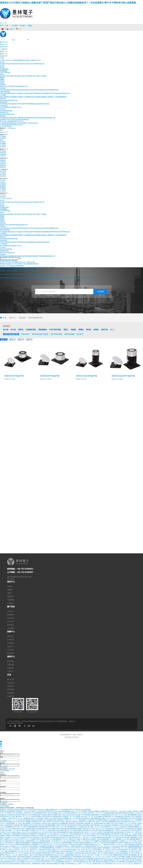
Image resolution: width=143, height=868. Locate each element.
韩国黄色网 (105, 841)
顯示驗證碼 (4, 767)
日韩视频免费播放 (133, 827)
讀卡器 (17, 107)
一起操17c (32, 855)
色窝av (16, 825)
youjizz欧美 (39, 862)
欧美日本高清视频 (24, 820)
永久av (131, 843)
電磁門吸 (11, 596)
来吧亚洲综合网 (79, 832)
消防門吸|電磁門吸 (6, 90)
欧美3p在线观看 (97, 848)
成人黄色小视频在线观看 (115, 855)
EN (11, 128)
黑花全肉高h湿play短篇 (56, 830)
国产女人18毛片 (8, 850)
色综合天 (57, 855)
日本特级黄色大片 (36, 832)
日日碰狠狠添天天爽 (38, 857)
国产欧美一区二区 (128, 834)
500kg (23, 64)
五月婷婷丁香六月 (36, 830)
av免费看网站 (35, 844)
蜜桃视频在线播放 (131, 836)
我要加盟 (20, 120)
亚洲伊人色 (11, 813)
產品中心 (3, 44)
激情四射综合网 (29, 818)
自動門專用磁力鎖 (64, 93)
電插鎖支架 (11, 114)
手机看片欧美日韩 (56, 837)
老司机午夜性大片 (99, 864)
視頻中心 (11, 646)
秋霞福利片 (87, 818)
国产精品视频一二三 (9, 830)
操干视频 (61, 864)
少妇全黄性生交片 (57, 841)
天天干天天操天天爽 (84, 813)
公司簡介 (3, 60)
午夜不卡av (24, 839)
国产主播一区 (18, 827)
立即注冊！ (12, 769)
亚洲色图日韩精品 (132, 858)
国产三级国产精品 (58, 853)
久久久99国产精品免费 (118, 858)
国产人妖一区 (16, 853)
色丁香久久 (118, 860)
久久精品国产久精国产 (42, 818)
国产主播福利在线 (50, 820)
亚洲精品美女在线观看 (89, 839)
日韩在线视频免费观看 (133, 839)
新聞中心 (11, 636)
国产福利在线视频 (109, 843)
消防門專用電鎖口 (28, 76)
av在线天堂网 (45, 837)
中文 (9, 128)
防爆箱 (23, 118)
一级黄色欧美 (16, 848)
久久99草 (137, 813)
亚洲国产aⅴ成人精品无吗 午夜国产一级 (91, 822)
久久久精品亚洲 (77, 818)
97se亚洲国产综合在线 (116, 820)
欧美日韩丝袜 (47, 817)
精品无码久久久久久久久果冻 (75, 851)
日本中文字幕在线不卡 (126, 825)
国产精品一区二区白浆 (52, 843)
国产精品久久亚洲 (129, 860)
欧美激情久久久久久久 (111, 827)
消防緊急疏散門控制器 (27, 90)
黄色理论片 (34, 850)
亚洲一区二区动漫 (83, 841)
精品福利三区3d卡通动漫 (133, 817)
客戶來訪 (17, 123)
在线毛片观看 (23, 855)
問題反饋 (9, 125)
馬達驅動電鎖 (4, 69)
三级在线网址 (70, 853)
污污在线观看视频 (58, 862)
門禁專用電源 (4, 104)
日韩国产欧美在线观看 (13, 836)
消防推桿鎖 (16, 90)
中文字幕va (68, 860)
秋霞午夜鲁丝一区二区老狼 (102, 850)
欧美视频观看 (114, 841)
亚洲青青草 (122, 862)
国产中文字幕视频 (84, 815)
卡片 (20, 107)
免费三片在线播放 (23, 858)
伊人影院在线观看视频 (120, 818)
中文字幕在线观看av (35, 817)
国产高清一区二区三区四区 (95, 851)
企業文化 (9, 60)
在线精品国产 (34, 848)
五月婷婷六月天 (130, 832)
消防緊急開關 (48, 90)
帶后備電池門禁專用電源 (17, 104)
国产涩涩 (92, 862)
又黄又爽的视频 (129, 844)
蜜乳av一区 (68, 830)
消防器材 (3, 88)
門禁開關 (11, 600)
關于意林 (3, 42)
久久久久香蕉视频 (121, 851)
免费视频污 (107, 848)
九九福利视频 (20, 862)
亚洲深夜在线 (16, 829)
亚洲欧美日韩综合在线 (42, 860)
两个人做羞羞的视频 (67, 855)
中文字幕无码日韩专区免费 (121, 837)
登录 (1, 26)
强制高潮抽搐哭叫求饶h (65, 832)
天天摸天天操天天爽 (49, 832)
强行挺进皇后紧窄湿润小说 (48, 811)
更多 (113, 330)
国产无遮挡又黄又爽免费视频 (58, 824)
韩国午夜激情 (95, 825)
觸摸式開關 (18, 97)
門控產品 (3, 109)
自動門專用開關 (34, 93)
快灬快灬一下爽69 (101, 844)
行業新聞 (9, 123)
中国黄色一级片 (96, 853)
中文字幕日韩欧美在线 (81, 862)
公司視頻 (29, 123)
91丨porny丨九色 (97, 843)
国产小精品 (82, 836)
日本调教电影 (119, 817)
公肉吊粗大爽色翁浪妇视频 (81, 843)
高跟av (140, 836)
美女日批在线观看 (24, 824)
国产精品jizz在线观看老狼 (44, 855)
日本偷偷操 (15, 834)
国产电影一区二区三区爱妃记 (48, 858)
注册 (7, 26)
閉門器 (2, 111)
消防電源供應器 (39, 90)
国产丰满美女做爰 (23, 830)
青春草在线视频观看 (130, 855)
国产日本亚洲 (34, 825)
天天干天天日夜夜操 (20, 837)
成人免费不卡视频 (122, 843)
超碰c (17, 843)
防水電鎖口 (37, 76)
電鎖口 (2, 74)
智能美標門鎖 (13, 86)
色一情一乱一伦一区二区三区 (124, 864)
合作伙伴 (38, 60)
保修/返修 (15, 125)
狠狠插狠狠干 (95, 815)
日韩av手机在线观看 (135, 818)
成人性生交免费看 (70, 841)
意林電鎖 (16, 721)
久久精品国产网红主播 (36, 839)
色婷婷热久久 (126, 830)
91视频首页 (123, 827)
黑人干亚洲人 (116, 830)
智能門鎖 (3, 85)
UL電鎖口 (44, 76)
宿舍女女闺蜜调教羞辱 (31, 827)
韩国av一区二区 (107, 818)
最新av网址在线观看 (84, 824)
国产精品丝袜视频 (107, 860)
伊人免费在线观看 (97, 824)
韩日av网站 (19, 813)
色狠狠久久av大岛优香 (12, 839)
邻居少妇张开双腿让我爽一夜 (121, 850)
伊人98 (24, 853)
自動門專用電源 (53, 93)
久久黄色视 (71, 844)
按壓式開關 (4, 97)
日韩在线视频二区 (12, 824)
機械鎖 (2, 78)
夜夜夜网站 (33, 834)
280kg (15, 64)
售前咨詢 (9, 126)
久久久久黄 (25, 832)
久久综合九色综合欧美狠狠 (119, 846)
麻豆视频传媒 (96, 818)
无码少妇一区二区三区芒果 (84, 855)
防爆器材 (3, 116)
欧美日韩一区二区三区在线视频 (92, 817)
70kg (8, 64)
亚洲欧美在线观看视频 (7, 811)
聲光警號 (56, 90)
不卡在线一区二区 (100, 855)
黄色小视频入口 (33, 811)
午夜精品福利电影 (137, 857)
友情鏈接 (11, 693)
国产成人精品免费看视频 (47, 825)
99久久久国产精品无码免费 (67, 813)
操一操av (30, 851)
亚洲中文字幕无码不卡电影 (56, 822)
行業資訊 (11, 643)
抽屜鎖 (2, 83)
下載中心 (21, 125)
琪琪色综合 (28, 813)
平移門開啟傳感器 (6, 93)
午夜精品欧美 (129, 829)
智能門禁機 (11, 107)
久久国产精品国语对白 (53, 851)
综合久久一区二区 (12, 855)
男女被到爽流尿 (70, 827)
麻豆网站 (87, 825)
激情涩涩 (92, 820)
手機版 (30, 26)
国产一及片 (60, 827)
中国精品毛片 (12, 858)
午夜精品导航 (9, 825)
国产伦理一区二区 (118, 815)
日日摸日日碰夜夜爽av (93, 860)
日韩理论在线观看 (79, 860)
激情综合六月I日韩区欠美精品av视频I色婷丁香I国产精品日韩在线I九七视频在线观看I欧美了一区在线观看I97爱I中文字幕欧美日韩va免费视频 (68, 3)
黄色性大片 (25, 848)
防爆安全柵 (17, 118)
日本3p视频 (25, 836)
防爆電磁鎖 (4, 118)
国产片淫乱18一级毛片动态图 (81, 848)
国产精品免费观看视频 (47, 848)
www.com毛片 (17, 822)
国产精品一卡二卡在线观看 (133, 820)
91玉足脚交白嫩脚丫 (71, 850)
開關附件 (64, 97)
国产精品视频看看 (131, 815)
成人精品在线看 (56, 818)
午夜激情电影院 (106, 815)
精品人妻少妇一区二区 (56, 850)
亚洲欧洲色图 (30, 841)
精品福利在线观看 (37, 820)
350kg (19, 64)
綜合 (4, 339)
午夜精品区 (6, 834)
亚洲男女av (34, 858)
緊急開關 (42, 97)
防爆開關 (10, 118)
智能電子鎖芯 (4, 86)
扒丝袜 (6, 846)
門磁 (16, 100)
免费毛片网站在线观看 (59, 829)
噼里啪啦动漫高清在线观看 (125, 813)
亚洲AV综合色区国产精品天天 (18, 815)
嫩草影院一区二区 (22, 817)
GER (14, 128)
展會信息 (26, 120)
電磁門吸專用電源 (44, 104)
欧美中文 (6, 864)
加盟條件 (3, 120)
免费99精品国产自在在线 (47, 827)
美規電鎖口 (4, 76)
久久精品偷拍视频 (66, 843)
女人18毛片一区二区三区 (84, 864)
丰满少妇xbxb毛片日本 (102, 858)
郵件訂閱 (11, 679)
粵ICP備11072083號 (15, 723)
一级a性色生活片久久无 (15, 818)
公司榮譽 (32, 60)
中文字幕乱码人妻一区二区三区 (50, 844)
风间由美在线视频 (6, 822)
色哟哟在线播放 (25, 843)
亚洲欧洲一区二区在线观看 (72, 817)
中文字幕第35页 (82, 827)
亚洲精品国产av (108, 817)
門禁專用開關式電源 (31, 104)
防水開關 (48, 97)
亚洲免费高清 (24, 834)
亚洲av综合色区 (26, 864)
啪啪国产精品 (47, 853)
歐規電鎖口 (11, 76)
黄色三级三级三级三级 (70, 815)
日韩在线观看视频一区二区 (106, 839)
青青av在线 (95, 834)
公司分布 (3, 126)
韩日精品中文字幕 (89, 830)
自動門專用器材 (5, 92)
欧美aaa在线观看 (122, 822)
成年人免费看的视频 (28, 829)
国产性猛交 (79, 825)
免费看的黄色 (57, 817)
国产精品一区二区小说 (95, 827)
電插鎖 (2, 67)
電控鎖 (2, 81)
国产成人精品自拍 (33, 837)
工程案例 (3, 49)
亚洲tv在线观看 (14, 864)
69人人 (45, 830)
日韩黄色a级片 (119, 829)
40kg (2, 64)
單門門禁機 (4, 107)
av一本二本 (14, 820)
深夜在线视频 (33, 846)
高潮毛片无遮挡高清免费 (106, 832)
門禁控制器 (4, 106)
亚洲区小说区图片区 (57, 860)
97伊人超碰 (77, 839)
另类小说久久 (109, 851)
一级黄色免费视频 (76, 846)
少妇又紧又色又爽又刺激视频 (84, 858)
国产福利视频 (70, 864)
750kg (27, 64)
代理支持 (9, 120)
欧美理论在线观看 (102, 862)
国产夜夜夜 (109, 864)
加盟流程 (15, 120)
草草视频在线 (5, 820)
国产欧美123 (113, 862)
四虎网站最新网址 (105, 834)
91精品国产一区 (21, 811)
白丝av (64, 844)
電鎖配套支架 (4, 113)
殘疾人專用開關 (56, 97)
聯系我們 (3, 56)
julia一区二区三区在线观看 (105, 829)
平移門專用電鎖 (5, 72)
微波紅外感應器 (17, 93)
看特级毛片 (138, 864)
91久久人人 (74, 820)
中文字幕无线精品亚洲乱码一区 (68, 836)
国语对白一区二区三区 (61, 834)
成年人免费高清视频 (52, 857)
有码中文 (4, 858)
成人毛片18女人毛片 (85, 850)
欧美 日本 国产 (85, 834)
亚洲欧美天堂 (117, 834)
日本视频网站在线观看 (46, 846)
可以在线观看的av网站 (40, 813)
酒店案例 (15, 121)
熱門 (21, 339)
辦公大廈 (3, 121)
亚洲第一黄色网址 (133, 811)
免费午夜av (58, 815)
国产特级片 (47, 862)
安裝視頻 (35, 123)
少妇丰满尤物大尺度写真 (39, 824)
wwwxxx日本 (30, 862)
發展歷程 (20, 60)
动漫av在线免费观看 (64, 811)
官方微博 (15, 26)
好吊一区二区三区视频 (79, 811)
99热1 (2, 837)
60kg (5, 64)
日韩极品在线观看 (93, 811)
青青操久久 (69, 862)
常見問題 (3, 125)
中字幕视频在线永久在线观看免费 (71, 857)
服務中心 (3, 54)
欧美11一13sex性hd (120, 811)
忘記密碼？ (4, 761)
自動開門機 (8, 111)
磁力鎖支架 (4, 114)
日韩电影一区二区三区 (63, 848)
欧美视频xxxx (66, 818)
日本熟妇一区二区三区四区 (128, 841)
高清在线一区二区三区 (116, 844)
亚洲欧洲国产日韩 (106, 811)
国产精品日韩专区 (19, 841)
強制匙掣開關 (35, 97)
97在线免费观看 (110, 822)
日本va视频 (121, 857)
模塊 (13, 100)
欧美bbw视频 (119, 832)
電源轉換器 (28, 118)
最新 (12, 339)
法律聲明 (11, 696)
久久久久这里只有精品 (109, 857)
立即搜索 (101, 292)
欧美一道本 (42, 822)
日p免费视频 (8, 827)
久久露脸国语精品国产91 (91, 846)
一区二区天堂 (104, 846)
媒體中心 (3, 51)
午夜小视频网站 (95, 841)
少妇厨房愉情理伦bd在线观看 (101, 837)
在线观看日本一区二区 (45, 834)
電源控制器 (4, 102)
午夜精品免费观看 (37, 843)
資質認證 (26, 60)
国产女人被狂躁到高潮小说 (72, 837)
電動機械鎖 (4, 71)
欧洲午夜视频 (24, 825)
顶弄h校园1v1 (83, 820)
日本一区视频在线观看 (43, 841)
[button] (3, 260)
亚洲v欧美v (72, 824)
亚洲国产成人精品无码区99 (47, 836)
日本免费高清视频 (101, 820)
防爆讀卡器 (52, 118)
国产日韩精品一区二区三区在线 (126, 824)
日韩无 (47, 839)
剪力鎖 (2, 66)
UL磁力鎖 (32, 64)
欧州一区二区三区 (97, 813)
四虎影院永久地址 (63, 820)
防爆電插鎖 (44, 118)
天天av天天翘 (67, 839)
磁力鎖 (2, 62)
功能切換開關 (44, 93)
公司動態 (3, 123)
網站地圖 (11, 690)
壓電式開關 (11, 97)
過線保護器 (8, 100)
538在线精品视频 (52, 864)
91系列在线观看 (74, 834)
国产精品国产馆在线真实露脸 (85, 844)
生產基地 (15, 60)
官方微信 (23, 26)
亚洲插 (128, 857)
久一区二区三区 (39, 851)
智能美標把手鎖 (23, 86)
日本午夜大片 (22, 851)
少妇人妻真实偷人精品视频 (109, 825)
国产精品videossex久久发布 (115, 836)
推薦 (29, 339)
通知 (13, 123)
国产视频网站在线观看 (30, 822)
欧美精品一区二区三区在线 (19, 846)
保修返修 (11, 668)
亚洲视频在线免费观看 (66, 858)
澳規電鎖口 (18, 76)
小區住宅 (20, 121)
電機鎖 (2, 79)
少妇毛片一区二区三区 (22, 850)
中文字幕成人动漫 (133, 851)
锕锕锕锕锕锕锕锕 (134, 846)
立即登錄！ (11, 804)
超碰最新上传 (120, 839)
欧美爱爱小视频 (11, 857)
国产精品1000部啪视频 (103, 830)
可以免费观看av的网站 (61, 846)
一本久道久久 (86, 837)
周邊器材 (3, 99)
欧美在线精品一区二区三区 (96, 836)
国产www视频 (53, 813)
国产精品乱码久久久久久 (25, 860)
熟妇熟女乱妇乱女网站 (82, 853)
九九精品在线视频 (108, 853)
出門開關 (3, 95)
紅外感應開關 (26, 97)
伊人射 (132, 853)
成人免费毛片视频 (14, 832)
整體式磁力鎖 (40, 64)
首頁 (14, 40)
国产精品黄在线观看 (24, 857)
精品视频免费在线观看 (75, 829)
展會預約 (11, 686)
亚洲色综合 (34, 836)
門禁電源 (11, 603)
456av (63, 851)
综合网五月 (8, 837)
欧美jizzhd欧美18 (47, 815)
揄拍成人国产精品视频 (34, 853)
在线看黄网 (12, 851)
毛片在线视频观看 (56, 839)
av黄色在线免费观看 (122, 853)
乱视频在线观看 (110, 813)
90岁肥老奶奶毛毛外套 (43, 829)
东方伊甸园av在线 (35, 815)
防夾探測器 (25, 93)
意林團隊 (23, 123)
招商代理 (3, 47)
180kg (11, 64)
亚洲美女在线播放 (72, 822)
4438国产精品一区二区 (119, 848)
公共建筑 (9, 121)
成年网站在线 (43, 850)
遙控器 (2, 100)
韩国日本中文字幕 (89, 829)
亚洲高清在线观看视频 (22, 844)
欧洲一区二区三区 (91, 832)
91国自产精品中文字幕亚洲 (65, 825)
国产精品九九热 (109, 824)
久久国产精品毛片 (9, 843)
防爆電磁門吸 (36, 118)
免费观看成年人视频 (38, 864)
